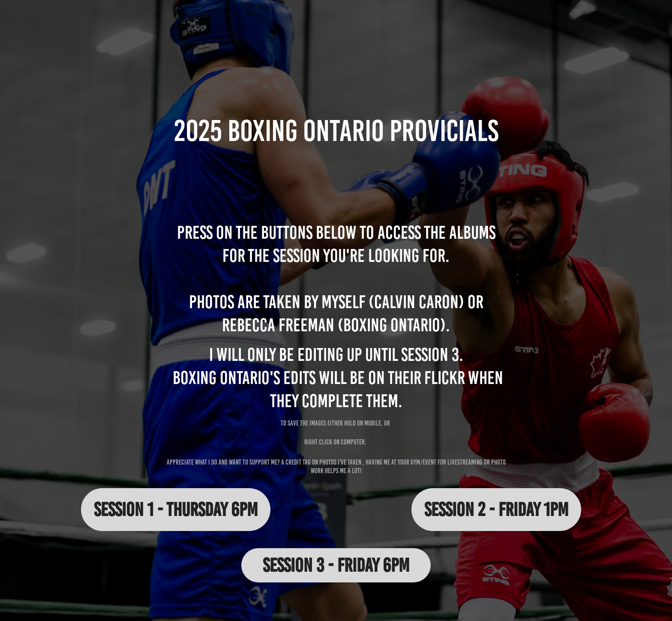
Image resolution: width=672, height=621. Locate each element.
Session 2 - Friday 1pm (496, 509)
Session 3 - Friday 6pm (336, 565)
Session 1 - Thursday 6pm (176, 509)
